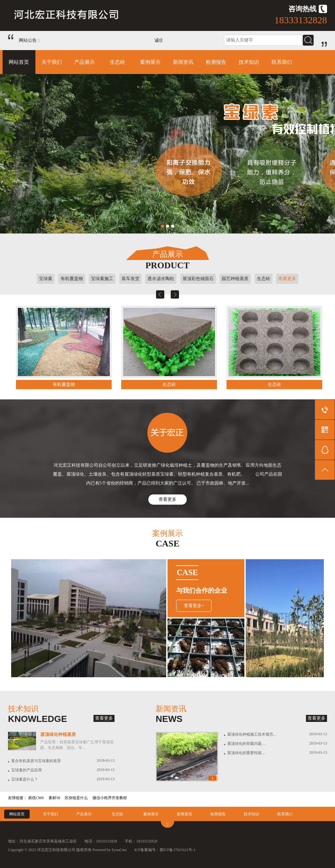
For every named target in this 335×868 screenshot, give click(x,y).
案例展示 (150, 62)
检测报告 (216, 62)
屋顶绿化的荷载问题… (246, 744)
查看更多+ (194, 606)
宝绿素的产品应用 (26, 770)
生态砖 (117, 62)
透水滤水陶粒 (161, 279)
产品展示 (85, 62)
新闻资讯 (183, 62)
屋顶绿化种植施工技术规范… (252, 734)
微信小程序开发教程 (110, 798)
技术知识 (249, 62)
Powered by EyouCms (109, 850)
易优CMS (36, 798)
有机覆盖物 (72, 279)
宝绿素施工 (102, 279)
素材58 (54, 798)
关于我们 (52, 62)
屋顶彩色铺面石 (198, 279)
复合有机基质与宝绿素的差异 (36, 761)
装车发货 (130, 279)
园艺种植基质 (235, 279)
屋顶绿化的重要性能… (246, 753)
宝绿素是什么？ (25, 779)
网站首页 (19, 62)
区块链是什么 (76, 798)
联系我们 (282, 62)
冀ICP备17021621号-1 (178, 850)
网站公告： (30, 40)
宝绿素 (46, 279)
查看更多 (287, 279)
